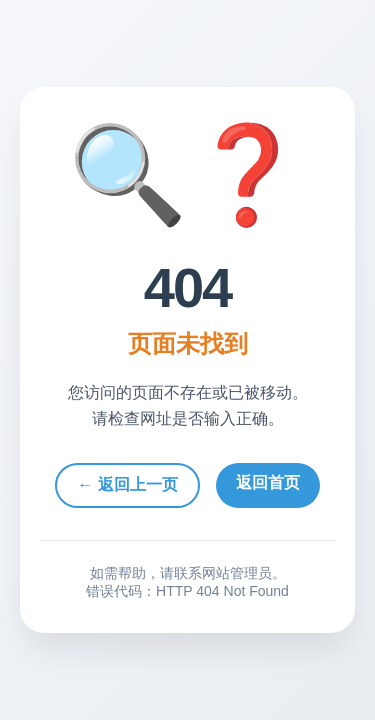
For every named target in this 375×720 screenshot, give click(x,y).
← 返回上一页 (127, 484)
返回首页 (268, 482)
